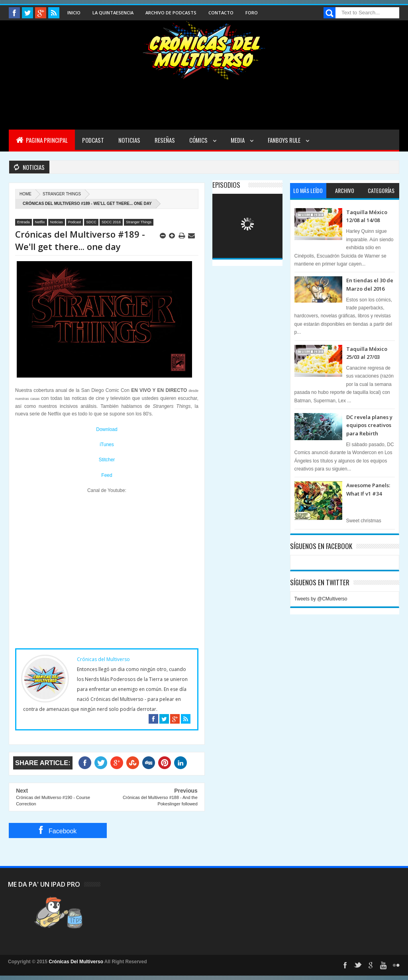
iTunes (107, 445)
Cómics (199, 140)
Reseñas (165, 140)
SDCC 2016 (111, 222)
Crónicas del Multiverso (103, 659)
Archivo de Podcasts (171, 13)
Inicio (74, 13)
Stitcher (107, 460)
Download (107, 429)
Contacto (221, 13)
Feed (107, 475)
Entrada (24, 222)
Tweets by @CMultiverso (321, 599)
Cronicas (204, 50)
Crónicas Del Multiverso (76, 962)
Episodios (226, 185)
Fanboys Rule (285, 140)
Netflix (40, 222)
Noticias (129, 140)
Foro (252, 13)
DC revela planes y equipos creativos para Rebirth (369, 425)
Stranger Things (62, 194)
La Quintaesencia (113, 13)
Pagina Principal (42, 140)
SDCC (91, 222)
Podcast (93, 140)
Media (238, 140)
